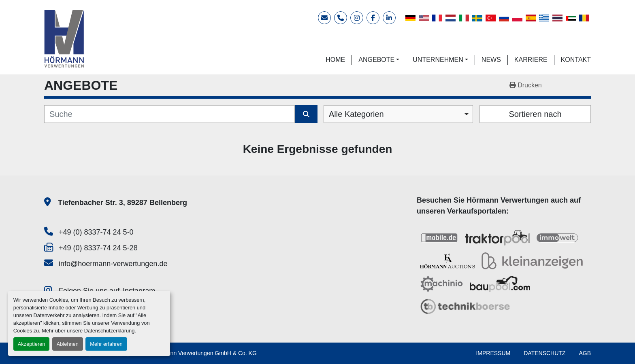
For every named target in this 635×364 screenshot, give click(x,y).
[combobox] (398, 114)
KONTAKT (576, 60)
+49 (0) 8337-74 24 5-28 (98, 248)
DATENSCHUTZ (544, 353)
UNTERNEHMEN (438, 60)
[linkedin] (389, 18)
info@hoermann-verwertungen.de (113, 264)
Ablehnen (68, 344)
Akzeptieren (32, 344)
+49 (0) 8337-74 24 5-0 (96, 232)
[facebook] (373, 18)
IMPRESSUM (493, 353)
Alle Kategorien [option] (356, 114)
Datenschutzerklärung (109, 331)
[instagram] (357, 18)
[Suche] (169, 114)
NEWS (491, 60)
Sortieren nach (535, 114)
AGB (585, 353)
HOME (335, 60)
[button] (379, 60)
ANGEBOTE (376, 60)
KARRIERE (531, 60)
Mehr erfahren (106, 344)
